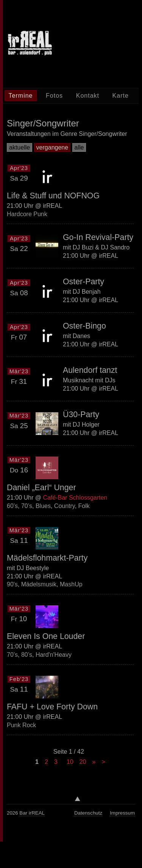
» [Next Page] (94, 762)
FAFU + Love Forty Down (52, 707)
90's (12, 584)
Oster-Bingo (84, 326)
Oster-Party (83, 282)
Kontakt (88, 96)
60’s (12, 506)
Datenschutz (88, 813)
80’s (27, 655)
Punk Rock (21, 725)
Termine (21, 96)
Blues (43, 506)
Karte (121, 96)
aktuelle (20, 147)
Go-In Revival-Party (98, 237)
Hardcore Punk (27, 214)
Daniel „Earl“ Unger (41, 488)
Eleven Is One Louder (46, 636)
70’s (27, 506)
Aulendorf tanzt (90, 370)
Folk (84, 506)
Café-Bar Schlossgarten (75, 498)
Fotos (54, 96)
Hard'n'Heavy (54, 655)
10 (70, 762)
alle (79, 147)
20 (83, 762)
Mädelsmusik (39, 584)
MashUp (71, 584)
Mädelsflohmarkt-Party (47, 558)
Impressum (122, 813)
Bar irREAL (32, 813)
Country (65, 506)
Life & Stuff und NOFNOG (53, 196)
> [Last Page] (103, 762)
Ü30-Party (81, 415)
